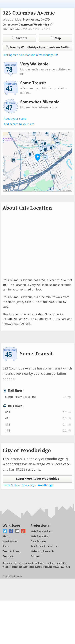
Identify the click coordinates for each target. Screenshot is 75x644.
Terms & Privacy (12, 551)
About (6, 536)
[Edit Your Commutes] (52, 24)
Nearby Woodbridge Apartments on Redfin (38, 47)
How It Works (10, 541)
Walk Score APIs (39, 536)
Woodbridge (12, 19)
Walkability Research (42, 551)
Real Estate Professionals (45, 546)
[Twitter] (5, 531)
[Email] (17, 531)
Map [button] (55, 38)
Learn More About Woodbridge (37, 479)
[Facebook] (11, 531)
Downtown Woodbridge (34, 25)
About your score (15, 119)
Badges (35, 556)
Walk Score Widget (41, 531)
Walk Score (11, 526)
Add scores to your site (19, 124)
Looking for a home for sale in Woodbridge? (28, 55)
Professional (40, 526)
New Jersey (28, 485)
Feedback (8, 556)
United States (11, 485)
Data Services (38, 541)
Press (6, 546)
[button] (38, 157)
